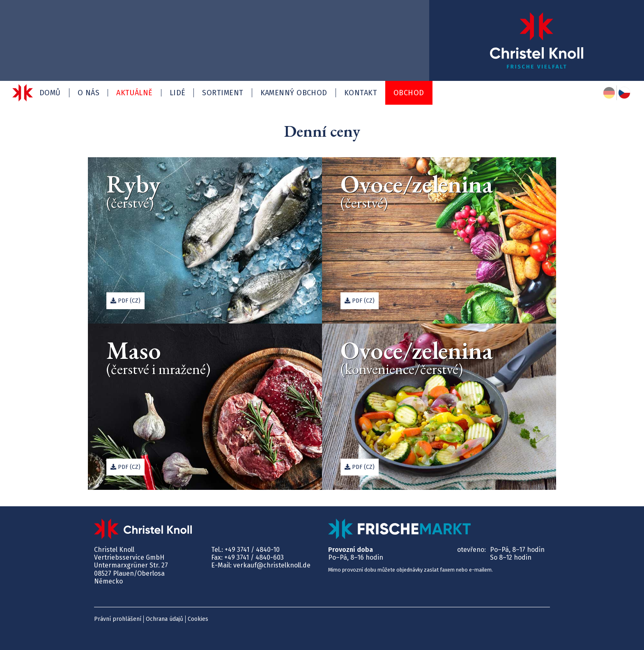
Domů (50, 93)
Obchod (409, 93)
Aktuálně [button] (135, 93)
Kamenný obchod (294, 93)
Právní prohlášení (118, 619)
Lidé (178, 93)
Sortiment (223, 93)
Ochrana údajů (164, 619)
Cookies (198, 619)
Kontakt (361, 93)
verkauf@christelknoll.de (272, 565)
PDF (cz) (125, 301)
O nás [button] (89, 93)
